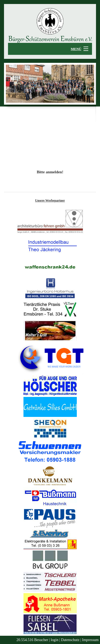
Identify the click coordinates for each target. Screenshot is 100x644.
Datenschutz (70, 640)
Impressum (90, 640)
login (55, 640)
